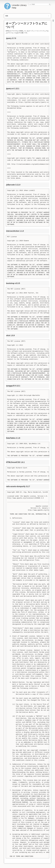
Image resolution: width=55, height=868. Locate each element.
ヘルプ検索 (50, 4)
